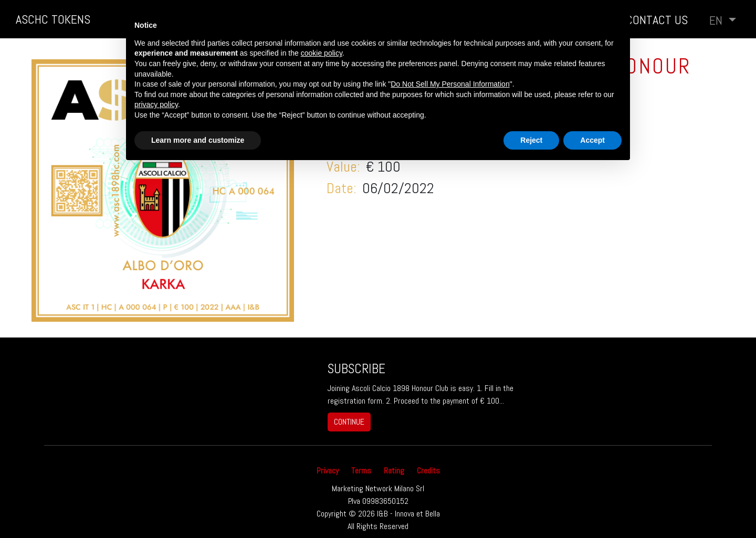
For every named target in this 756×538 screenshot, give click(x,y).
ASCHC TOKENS (53, 19)
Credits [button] (428, 471)
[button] (723, 20)
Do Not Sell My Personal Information (450, 84)
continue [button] (349, 422)
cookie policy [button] (322, 53)
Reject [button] (531, 140)
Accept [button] (592, 140)
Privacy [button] (328, 471)
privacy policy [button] (156, 104)
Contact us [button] (657, 20)
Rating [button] (394, 471)
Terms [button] (361, 471)
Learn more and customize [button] (198, 140)
